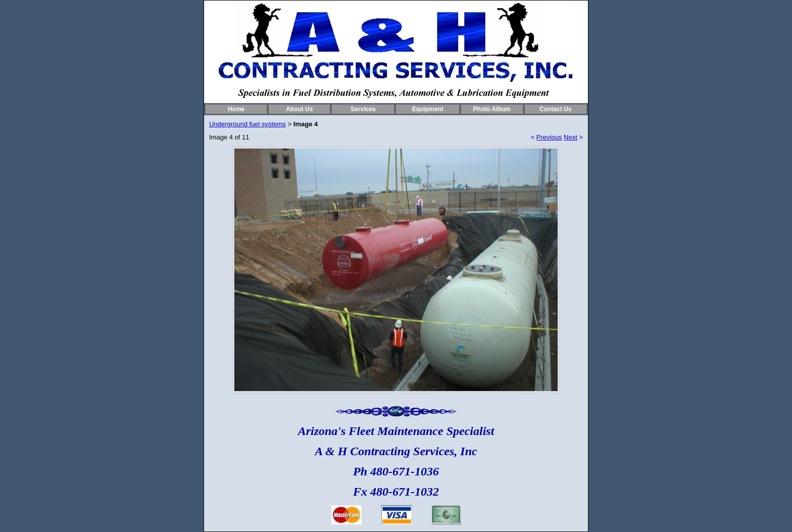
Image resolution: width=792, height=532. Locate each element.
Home (236, 109)
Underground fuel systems (247, 124)
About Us (299, 109)
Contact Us (555, 109)
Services (363, 109)
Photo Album (492, 109)
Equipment (428, 109)
